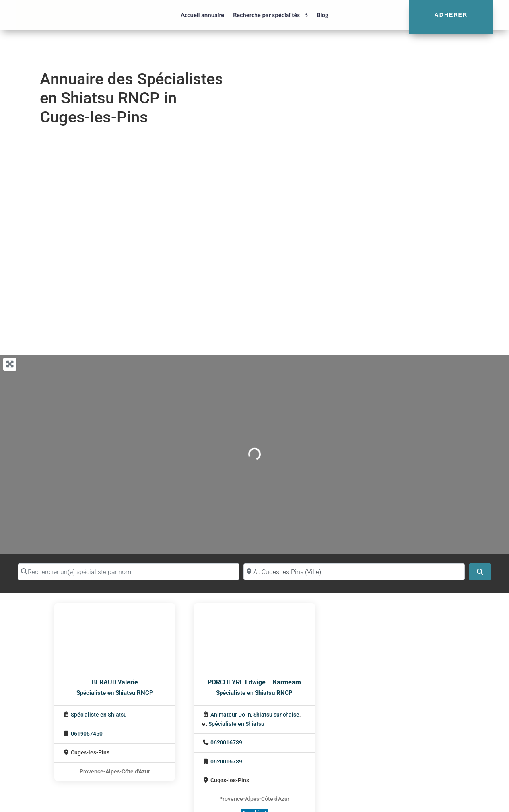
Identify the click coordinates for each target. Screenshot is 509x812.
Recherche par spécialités (266, 15)
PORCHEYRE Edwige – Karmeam (254, 682)
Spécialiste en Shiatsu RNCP (115, 693)
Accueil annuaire (202, 15)
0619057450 (87, 734)
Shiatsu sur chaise (276, 715)
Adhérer (451, 15)
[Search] (480, 572)
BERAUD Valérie (115, 682)
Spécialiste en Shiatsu (99, 715)
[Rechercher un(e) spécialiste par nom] (129, 572)
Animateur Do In (231, 715)
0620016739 (226, 743)
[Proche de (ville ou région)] (354, 572)
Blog (322, 15)
